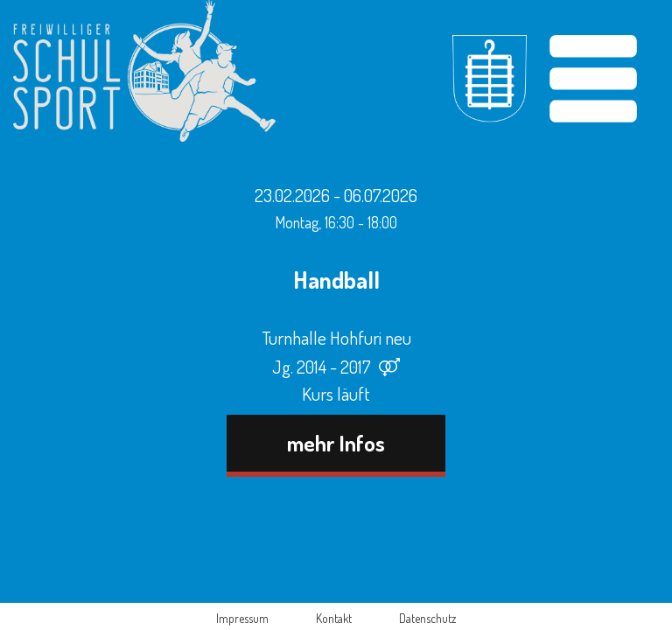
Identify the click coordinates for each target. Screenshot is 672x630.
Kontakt (334, 618)
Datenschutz (427, 618)
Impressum (242, 618)
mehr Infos (336, 443)
